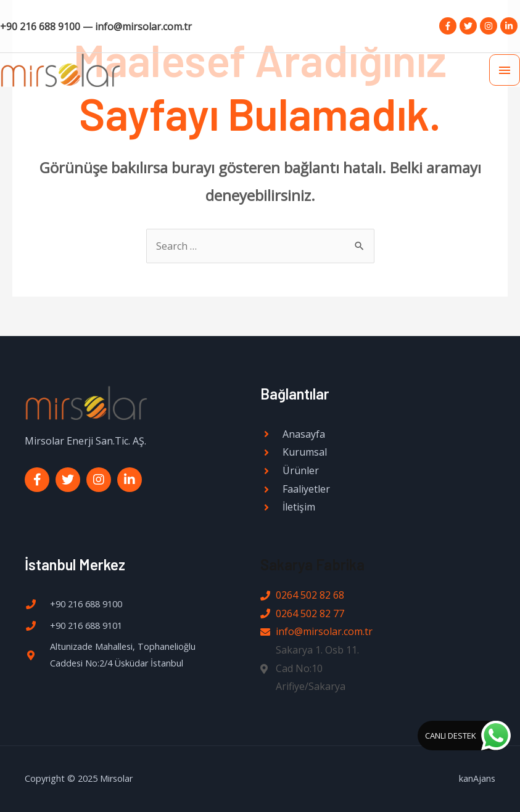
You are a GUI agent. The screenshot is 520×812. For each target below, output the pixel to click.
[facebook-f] (449, 26)
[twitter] (470, 26)
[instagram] (490, 26)
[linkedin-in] (510, 26)
